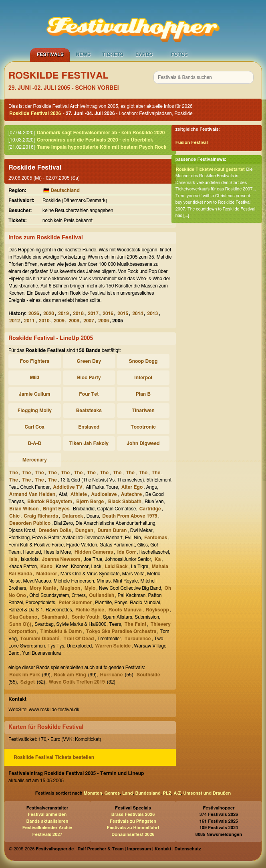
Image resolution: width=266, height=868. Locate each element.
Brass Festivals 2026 (133, 814)
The (14, 473)
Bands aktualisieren (47, 821)
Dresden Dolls (55, 530)
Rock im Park (25, 675)
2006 (104, 321)
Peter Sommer (75, 603)
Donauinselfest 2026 (133, 835)
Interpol (143, 378)
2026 (34, 314)
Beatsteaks (89, 411)
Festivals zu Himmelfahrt (133, 828)
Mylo (90, 588)
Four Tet (89, 394)
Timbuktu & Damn (61, 631)
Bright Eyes (56, 509)
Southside (148, 675)
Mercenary (35, 460)
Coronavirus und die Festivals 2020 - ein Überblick (95, 140)
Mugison (71, 588)
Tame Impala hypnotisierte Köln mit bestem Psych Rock (102, 147)
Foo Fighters (34, 361)
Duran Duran (112, 530)
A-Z (177, 793)
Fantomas (156, 538)
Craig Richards (41, 516)
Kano (46, 567)
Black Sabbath (125, 502)
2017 (93, 314)
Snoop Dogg (143, 361)
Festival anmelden (47, 814)
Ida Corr (126, 552)
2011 (29, 321)
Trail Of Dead (79, 639)
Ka (158, 559)
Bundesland (148, 793)
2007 (89, 321)
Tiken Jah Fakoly (89, 443)
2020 (49, 314)
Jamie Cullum (35, 394)
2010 (44, 321)
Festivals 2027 (47, 835)
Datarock (73, 516)
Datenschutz (188, 849)
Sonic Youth (86, 617)
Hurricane (111, 675)
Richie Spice (90, 610)
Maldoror (46, 574)
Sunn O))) (20, 624)
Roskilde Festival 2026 (35, 113)
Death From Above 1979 (130, 516)
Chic (14, 516)
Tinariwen (143, 411)
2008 (74, 321)
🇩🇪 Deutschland (61, 190)
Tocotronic (143, 427)
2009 (59, 321)
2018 (78, 314)
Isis (13, 559)
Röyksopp (157, 610)
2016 (108, 314)
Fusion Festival (192, 143)
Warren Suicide (113, 646)
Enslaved (89, 427)
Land (128, 793)
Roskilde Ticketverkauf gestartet (210, 169)
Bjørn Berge (90, 502)
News (84, 55)
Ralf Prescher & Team (101, 849)
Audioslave (104, 494)
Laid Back (116, 567)
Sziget (28, 682)
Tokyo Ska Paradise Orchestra (121, 631)
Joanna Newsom (61, 559)
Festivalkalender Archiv (47, 828)
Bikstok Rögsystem (50, 502)
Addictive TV (68, 487)
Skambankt (54, 617)
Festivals (50, 55)
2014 (138, 314)
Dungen (84, 530)
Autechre (131, 494)
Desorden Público (30, 523)
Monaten (93, 793)
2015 (123, 314)
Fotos (179, 55)
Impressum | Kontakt (149, 849)
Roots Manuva (125, 610)
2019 (63, 314)
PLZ (167, 793)
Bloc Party (89, 378)
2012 (15, 321)
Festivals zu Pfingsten (133, 821)
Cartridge (150, 509)
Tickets (113, 55)
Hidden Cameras (94, 552)
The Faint (135, 624)
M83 (34, 378)
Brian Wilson (24, 509)
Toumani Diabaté (40, 639)
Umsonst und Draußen (207, 793)
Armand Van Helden (32, 494)
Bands (144, 55)
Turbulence (138, 639)
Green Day (89, 361)
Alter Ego (132, 487)
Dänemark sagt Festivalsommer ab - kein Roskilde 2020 (101, 133)
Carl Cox (35, 427)
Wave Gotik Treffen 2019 (77, 682)
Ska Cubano (23, 617)
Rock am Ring (70, 675)
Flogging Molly (35, 411)
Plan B (143, 394)
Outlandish (102, 595)
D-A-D (34, 443)
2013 (152, 314)
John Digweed (143, 443)
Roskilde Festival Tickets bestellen (54, 757)
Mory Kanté (43, 588)
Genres (112, 793)
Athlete (79, 494)
